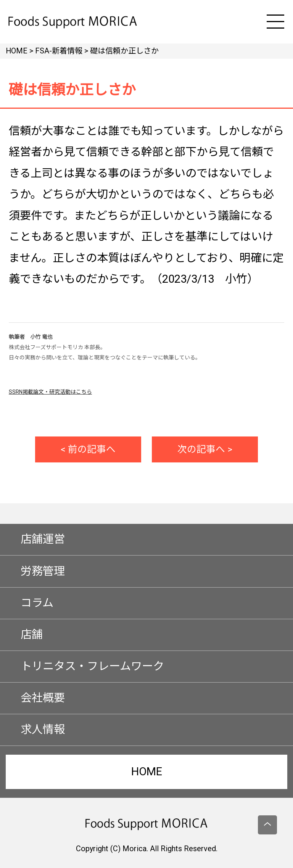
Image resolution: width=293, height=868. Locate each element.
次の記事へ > (205, 449)
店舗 (32, 634)
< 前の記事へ (88, 449)
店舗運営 (43, 539)
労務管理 (43, 571)
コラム (37, 603)
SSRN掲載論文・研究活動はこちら (50, 392)
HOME (147, 771)
